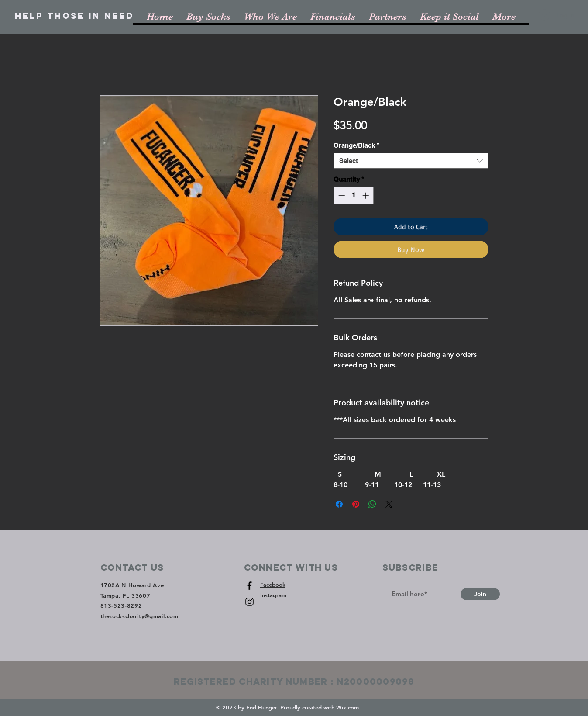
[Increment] (366, 195)
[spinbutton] (353, 195)
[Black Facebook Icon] (249, 586)
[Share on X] (389, 504)
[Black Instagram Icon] (249, 602)
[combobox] (411, 161)
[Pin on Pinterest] (356, 504)
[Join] (480, 594)
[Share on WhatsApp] (372, 504)
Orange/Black (356, 145)
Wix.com (347, 707)
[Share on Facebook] (339, 504)
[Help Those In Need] (74, 16)
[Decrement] (341, 195)
